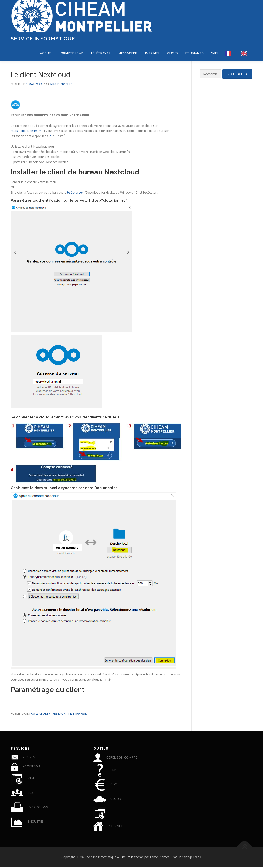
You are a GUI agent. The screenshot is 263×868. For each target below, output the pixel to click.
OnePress (127, 858)
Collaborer (41, 714)
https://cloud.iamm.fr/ (26, 132)
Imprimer (152, 53)
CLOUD (173, 53)
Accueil (47, 53)
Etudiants (195, 53)
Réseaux (59, 714)
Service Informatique (43, 38)
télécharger (75, 193)
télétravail (77, 714)
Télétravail (101, 53)
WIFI (215, 53)
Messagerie (128, 53)
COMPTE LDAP (72, 53)
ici (50, 137)
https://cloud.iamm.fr (109, 201)
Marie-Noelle (61, 85)
